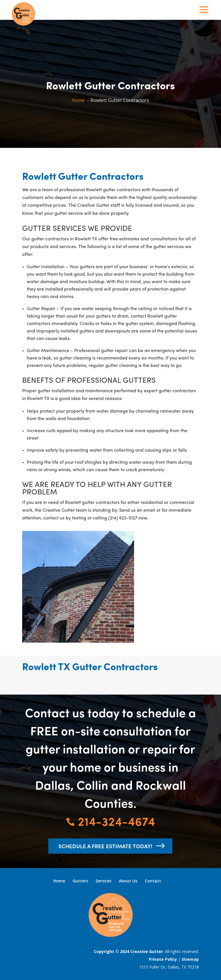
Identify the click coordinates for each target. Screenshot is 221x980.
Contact (153, 881)
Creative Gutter (147, 951)
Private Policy (163, 959)
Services (103, 881)
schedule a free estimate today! (105, 846)
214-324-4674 (110, 821)
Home (59, 881)
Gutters (80, 881)
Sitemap (190, 959)
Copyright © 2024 (112, 951)
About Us (128, 881)
